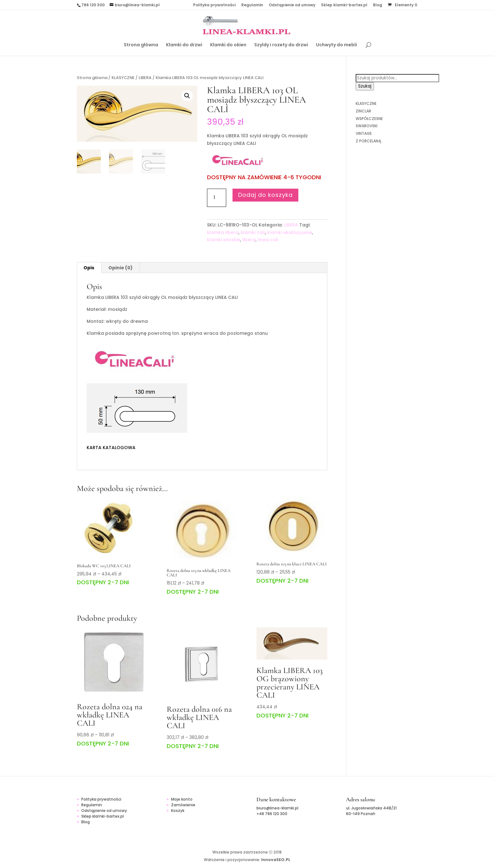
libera (249, 240)
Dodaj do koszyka (265, 195)
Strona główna (141, 45)
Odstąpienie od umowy (292, 5)
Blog (378, 5)
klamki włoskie (224, 240)
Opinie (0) (121, 268)
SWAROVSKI (367, 126)
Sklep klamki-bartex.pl (344, 5)
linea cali (268, 240)
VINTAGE (364, 133)
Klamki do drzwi (184, 45)
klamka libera (223, 232)
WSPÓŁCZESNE (369, 119)
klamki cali (253, 232)
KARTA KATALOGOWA (111, 448)
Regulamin (252, 5)
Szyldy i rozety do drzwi (281, 45)
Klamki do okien (228, 45)
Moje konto (182, 799)
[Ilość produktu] (216, 198)
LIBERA (145, 78)
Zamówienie (183, 805)
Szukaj (365, 86)
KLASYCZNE (123, 78)
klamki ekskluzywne (290, 232)
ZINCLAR (363, 111)
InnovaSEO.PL (276, 860)
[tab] (89, 268)
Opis (89, 268)
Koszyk (178, 811)
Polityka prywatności (214, 5)
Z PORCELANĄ (368, 141)
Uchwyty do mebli (336, 45)
